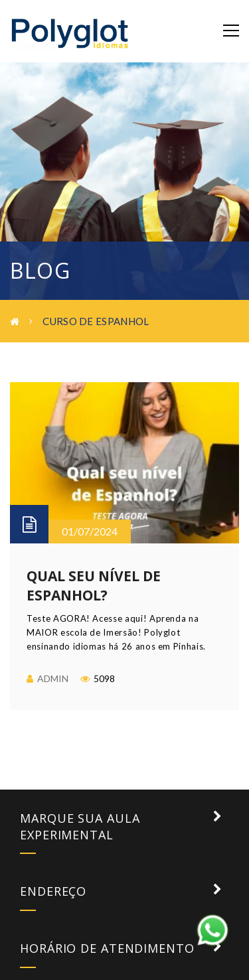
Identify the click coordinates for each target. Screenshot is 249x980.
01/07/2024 (90, 531)
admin (53, 678)
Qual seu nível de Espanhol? (94, 586)
